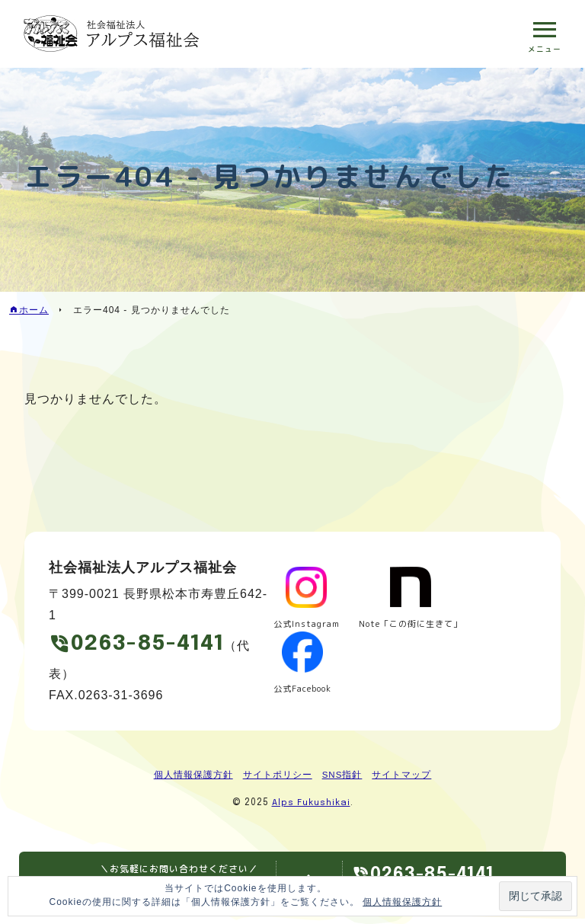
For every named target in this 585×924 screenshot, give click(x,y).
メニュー (544, 50)
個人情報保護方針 (193, 778)
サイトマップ (402, 778)
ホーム (34, 310)
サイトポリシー (277, 778)
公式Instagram (307, 625)
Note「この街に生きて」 (418, 625)
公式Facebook (304, 690)
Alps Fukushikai (311, 806)
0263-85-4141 (155, 646)
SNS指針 (342, 778)
